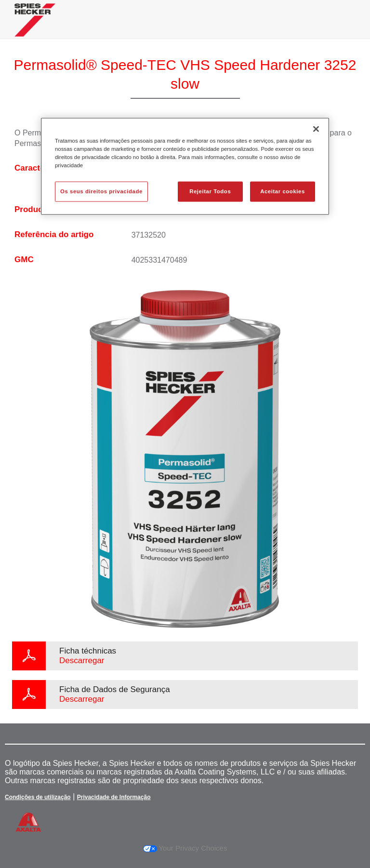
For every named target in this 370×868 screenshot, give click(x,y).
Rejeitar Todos (210, 191)
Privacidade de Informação (114, 797)
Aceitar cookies (283, 191)
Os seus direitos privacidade (101, 191)
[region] (185, 167)
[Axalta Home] (35, 27)
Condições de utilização (38, 797)
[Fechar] (316, 129)
